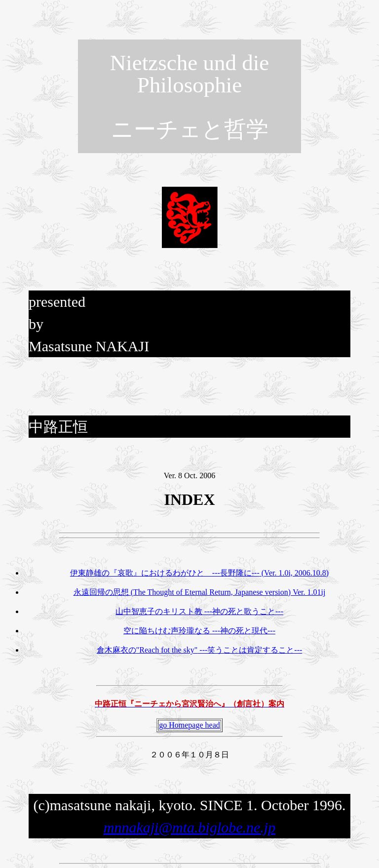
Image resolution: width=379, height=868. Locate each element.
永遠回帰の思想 (200, 592)
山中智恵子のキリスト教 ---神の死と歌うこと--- (199, 611)
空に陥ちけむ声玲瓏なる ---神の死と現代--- (199, 631)
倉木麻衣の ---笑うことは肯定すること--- (200, 650)
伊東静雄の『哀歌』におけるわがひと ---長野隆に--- (199, 573)
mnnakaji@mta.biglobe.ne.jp (189, 827)
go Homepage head (189, 725)
